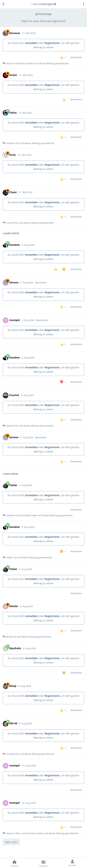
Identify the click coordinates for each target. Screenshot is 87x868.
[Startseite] (14, 863)
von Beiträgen (43, 4)
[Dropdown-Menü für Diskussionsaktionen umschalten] (83, 4)
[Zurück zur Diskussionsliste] (4, 4)
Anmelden (31, 43)
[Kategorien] (43, 863)
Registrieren (52, 43)
